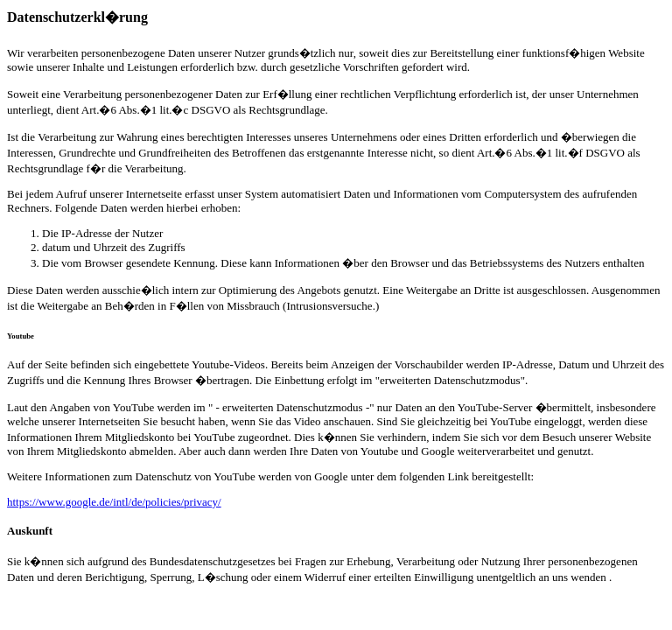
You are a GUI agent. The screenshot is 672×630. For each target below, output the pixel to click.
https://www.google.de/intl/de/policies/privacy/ (114, 502)
